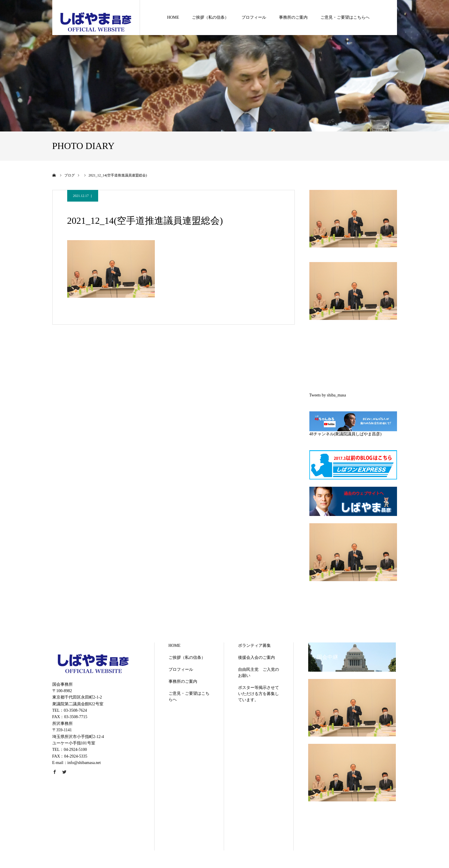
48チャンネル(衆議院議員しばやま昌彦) (345, 434)
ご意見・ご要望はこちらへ (345, 17)
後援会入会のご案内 (256, 658)
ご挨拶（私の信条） (210, 17)
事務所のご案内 (293, 17)
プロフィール (254, 17)
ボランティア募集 (254, 646)
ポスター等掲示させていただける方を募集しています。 (259, 694)
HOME (173, 17)
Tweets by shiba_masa (328, 395)
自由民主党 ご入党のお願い (259, 673)
